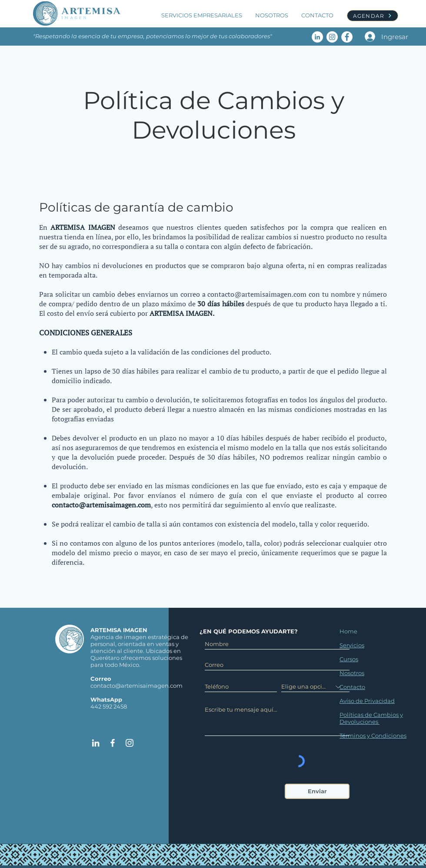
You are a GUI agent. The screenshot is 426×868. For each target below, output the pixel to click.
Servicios (352, 645)
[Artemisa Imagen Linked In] (96, 743)
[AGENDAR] (373, 16)
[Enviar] (317, 791)
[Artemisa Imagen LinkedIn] (317, 37)
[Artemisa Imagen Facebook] (347, 37)
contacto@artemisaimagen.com (257, 294)
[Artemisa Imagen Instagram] (332, 37)
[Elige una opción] (315, 687)
